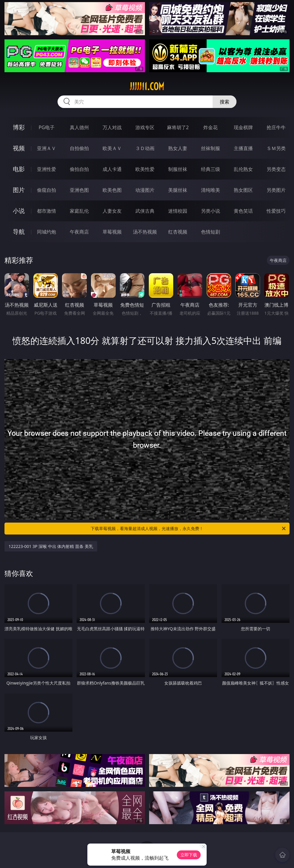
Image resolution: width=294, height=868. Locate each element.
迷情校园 (178, 211)
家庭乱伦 (79, 211)
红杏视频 (178, 232)
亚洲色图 (79, 190)
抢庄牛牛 (276, 127)
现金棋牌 (243, 127)
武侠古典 (145, 211)
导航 (19, 232)
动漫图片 (145, 190)
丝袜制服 (211, 148)
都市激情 (47, 211)
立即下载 (189, 855)
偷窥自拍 (47, 190)
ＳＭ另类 (276, 148)
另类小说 (211, 211)
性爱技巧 (276, 211)
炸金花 (211, 127)
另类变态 (276, 169)
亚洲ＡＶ (47, 148)
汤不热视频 (145, 232)
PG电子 (47, 127)
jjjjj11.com (147, 87)
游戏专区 (145, 127)
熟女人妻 (178, 148)
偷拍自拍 (79, 169)
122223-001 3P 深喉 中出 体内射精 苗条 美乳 (51, 546)
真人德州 (79, 127)
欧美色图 (112, 190)
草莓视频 (112, 232)
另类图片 (276, 190)
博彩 (19, 127)
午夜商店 (79, 232)
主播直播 (243, 148)
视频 (19, 148)
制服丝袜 (178, 169)
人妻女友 (112, 211)
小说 (19, 211)
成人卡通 (112, 169)
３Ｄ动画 (145, 148)
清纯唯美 (211, 190)
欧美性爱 (145, 169)
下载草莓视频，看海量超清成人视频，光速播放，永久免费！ (189, 529)
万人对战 (112, 127)
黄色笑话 (243, 211)
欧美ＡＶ (112, 148)
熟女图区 (243, 190)
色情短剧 (211, 232)
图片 (19, 190)
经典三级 (211, 169)
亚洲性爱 (47, 169)
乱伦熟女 (243, 169)
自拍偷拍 (79, 148)
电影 (19, 169)
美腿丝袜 (178, 190)
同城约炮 (47, 232)
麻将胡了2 (178, 127)
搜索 (225, 102)
